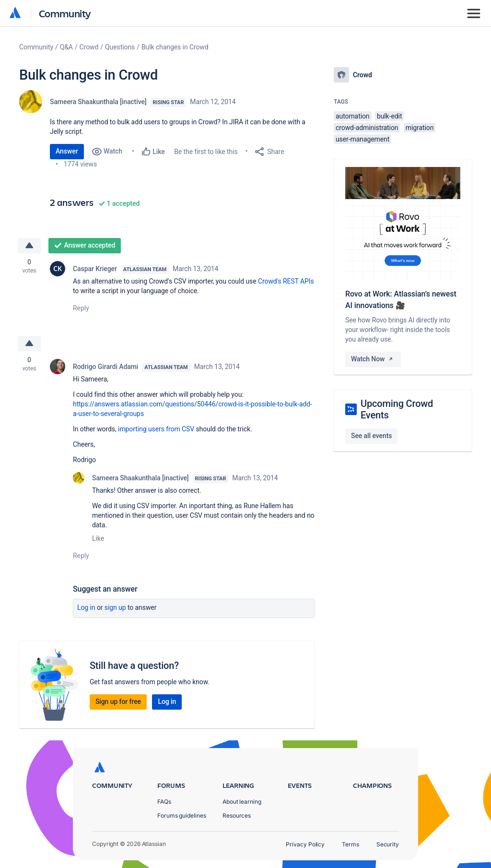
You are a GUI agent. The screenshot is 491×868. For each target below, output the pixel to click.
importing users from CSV (156, 429)
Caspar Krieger (95, 269)
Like (98, 538)
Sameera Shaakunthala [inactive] (98, 102)
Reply (81, 308)
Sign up (115, 607)
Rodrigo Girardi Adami (105, 367)
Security (388, 844)
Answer (67, 151)
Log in (86, 607)
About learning (242, 802)
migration (420, 128)
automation (353, 116)
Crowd (89, 47)
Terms (351, 844)
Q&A (66, 47)
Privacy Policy (305, 844)
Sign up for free (118, 702)
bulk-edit (390, 116)
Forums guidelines (182, 815)
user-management (362, 139)
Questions (120, 47)
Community (65, 13)
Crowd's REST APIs (286, 281)
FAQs (164, 802)
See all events (371, 436)
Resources (237, 815)
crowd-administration (367, 128)
